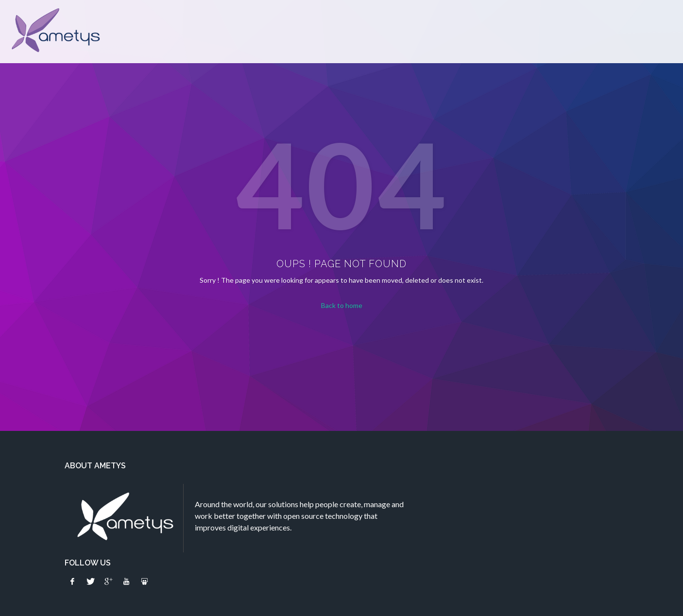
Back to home (342, 305)
